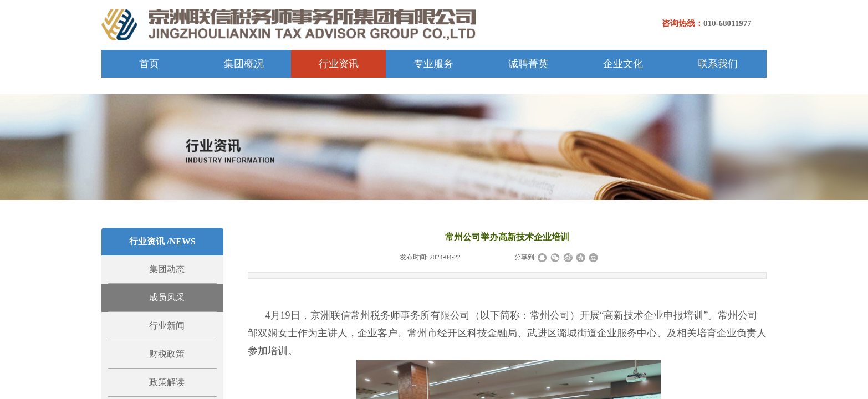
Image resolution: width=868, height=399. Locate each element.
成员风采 (167, 297)
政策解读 (167, 382)
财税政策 (167, 354)
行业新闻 (167, 326)
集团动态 (167, 269)
